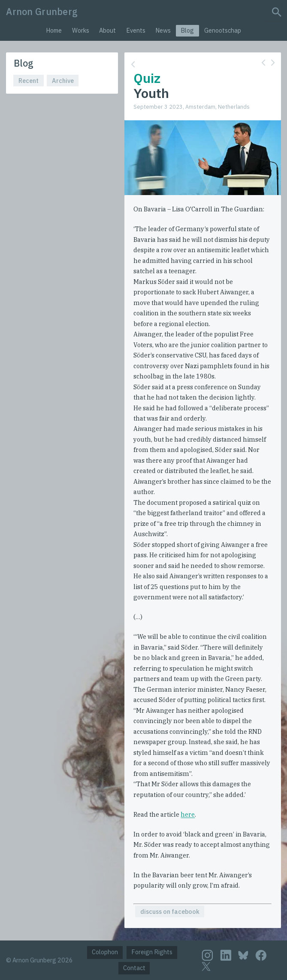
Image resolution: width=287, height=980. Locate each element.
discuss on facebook (170, 911)
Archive (63, 81)
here (188, 814)
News (163, 30)
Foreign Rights (152, 952)
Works (81, 30)
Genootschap (223, 30)
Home (54, 30)
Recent (29, 81)
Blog (187, 30)
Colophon (105, 952)
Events (136, 30)
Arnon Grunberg (42, 12)
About (107, 30)
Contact (134, 968)
